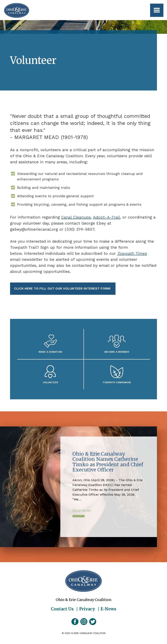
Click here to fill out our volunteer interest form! (63, 288)
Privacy (87, 609)
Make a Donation (50, 352)
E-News (108, 609)
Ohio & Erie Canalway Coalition (83, 581)
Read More (82, 511)
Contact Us (62, 609)
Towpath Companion (117, 382)
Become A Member (117, 352)
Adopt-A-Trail (106, 217)
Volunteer (50, 382)
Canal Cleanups (76, 217)
